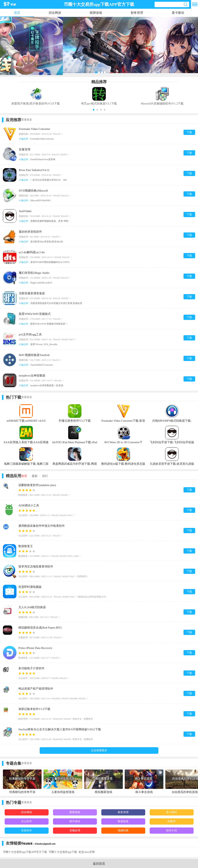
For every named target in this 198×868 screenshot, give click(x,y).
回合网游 (55, 13)
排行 (45, 476)
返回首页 (99, 864)
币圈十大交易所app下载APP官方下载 (25, 852)
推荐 (24, 476)
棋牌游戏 (96, 13)
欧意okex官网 (87, 852)
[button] (94, 110)
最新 (35, 476)
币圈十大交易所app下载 (63, 852)
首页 (17, 13)
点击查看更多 (99, 750)
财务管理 (137, 13)
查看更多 (27, 120)
